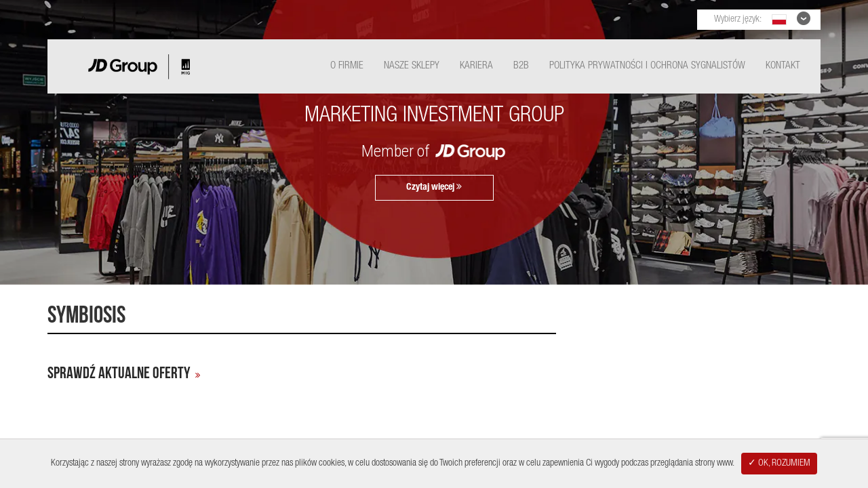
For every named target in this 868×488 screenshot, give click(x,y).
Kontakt (783, 66)
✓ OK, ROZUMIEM (779, 464)
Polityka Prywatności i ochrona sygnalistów (647, 66)
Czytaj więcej (434, 187)
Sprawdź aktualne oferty (119, 373)
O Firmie (347, 66)
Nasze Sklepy (412, 66)
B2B (521, 66)
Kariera (476, 66)
